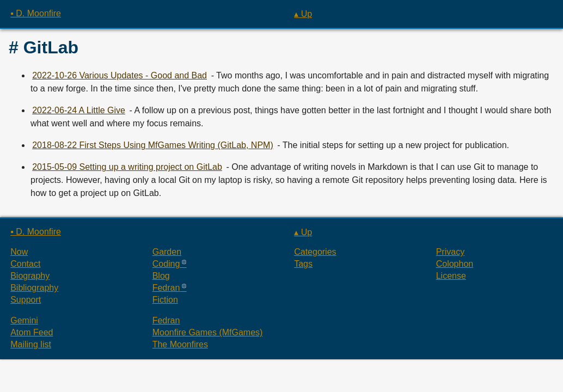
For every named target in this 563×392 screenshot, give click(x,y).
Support (26, 300)
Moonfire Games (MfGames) (208, 332)
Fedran (166, 288)
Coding (166, 264)
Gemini (24, 320)
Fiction (165, 300)
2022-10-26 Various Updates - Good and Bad (120, 75)
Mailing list (31, 344)
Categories (315, 252)
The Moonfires (180, 344)
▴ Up (303, 14)
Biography (30, 276)
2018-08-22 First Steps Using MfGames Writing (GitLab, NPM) (153, 145)
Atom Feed (32, 332)
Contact (25, 264)
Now (19, 252)
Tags (303, 264)
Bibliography (34, 288)
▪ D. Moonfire (36, 13)
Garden (167, 252)
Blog (161, 276)
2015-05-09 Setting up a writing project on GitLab (127, 167)
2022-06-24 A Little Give (79, 110)
